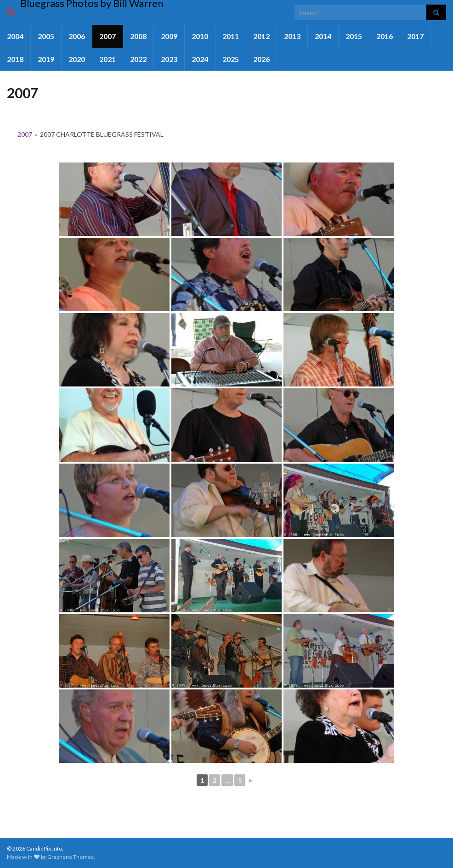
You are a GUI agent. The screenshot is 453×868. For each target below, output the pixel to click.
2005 (46, 36)
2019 (46, 59)
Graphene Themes (71, 857)
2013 (292, 36)
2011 (231, 36)
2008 (138, 36)
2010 (200, 36)
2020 (77, 59)
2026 (261, 59)
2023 (169, 59)
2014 (323, 36)
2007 (108, 36)
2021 (108, 59)
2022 (138, 59)
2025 (231, 59)
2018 (15, 59)
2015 (354, 36)
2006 (77, 36)
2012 (261, 36)
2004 (15, 36)
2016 (385, 36)
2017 (415, 36)
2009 (169, 36)
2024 (200, 59)
